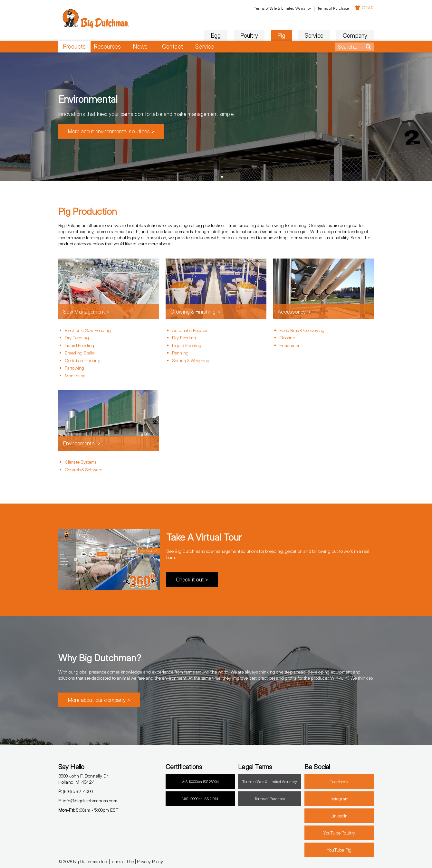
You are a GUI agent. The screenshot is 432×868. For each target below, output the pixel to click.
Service (314, 36)
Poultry (249, 36)
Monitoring (75, 376)
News (140, 47)
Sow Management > (86, 312)
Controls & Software (84, 470)
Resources (107, 47)
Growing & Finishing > (195, 312)
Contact (173, 47)
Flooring (287, 338)
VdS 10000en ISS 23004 (200, 782)
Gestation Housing (83, 360)
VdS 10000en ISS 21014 (200, 799)
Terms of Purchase (333, 8)
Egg (216, 36)
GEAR (364, 8)
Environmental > (82, 443)
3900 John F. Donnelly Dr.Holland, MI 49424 (84, 779)
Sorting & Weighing (191, 360)
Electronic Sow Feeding (88, 330)
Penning (180, 353)
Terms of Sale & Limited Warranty (282, 8)
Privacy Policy (150, 862)
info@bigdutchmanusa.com (88, 801)
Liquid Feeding (80, 345)
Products (74, 47)
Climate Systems (81, 462)
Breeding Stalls (79, 353)
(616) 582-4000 (76, 791)
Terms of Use (122, 862)
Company (355, 36)
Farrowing (75, 368)
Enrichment (291, 345)
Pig (281, 36)
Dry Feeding (77, 338)
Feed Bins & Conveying (302, 330)
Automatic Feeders (190, 330)
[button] (205, 177)
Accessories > (294, 312)
